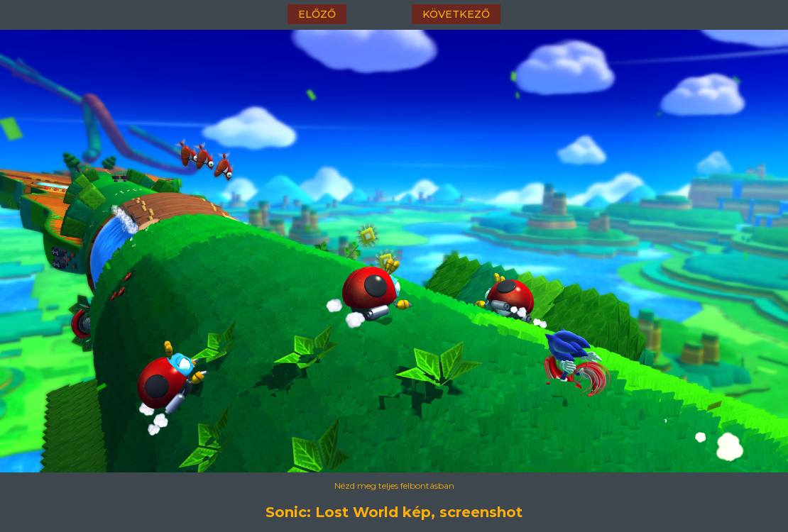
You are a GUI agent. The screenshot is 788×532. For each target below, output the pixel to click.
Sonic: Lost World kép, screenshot (394, 512)
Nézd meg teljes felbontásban (394, 486)
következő (456, 14)
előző (317, 14)
